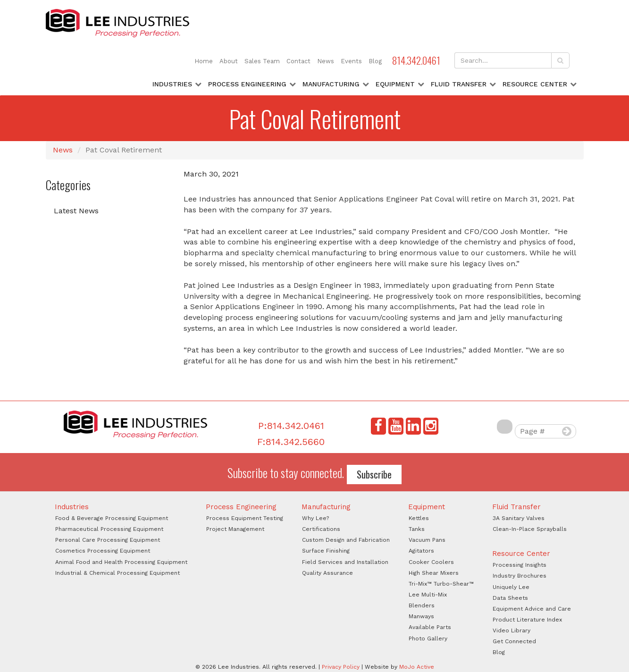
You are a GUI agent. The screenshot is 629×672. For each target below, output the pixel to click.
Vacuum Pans (427, 540)
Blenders (422, 605)
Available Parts (430, 627)
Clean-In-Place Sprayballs (530, 529)
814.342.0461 (416, 60)
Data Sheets (510, 598)
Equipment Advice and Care (532, 609)
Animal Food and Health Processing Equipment (121, 562)
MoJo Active (417, 667)
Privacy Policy (341, 667)
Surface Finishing (326, 551)
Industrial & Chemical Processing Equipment (117, 573)
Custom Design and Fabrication (346, 540)
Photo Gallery (428, 638)
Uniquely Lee (511, 587)
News (326, 61)
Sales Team (262, 61)
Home (204, 61)
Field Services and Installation (345, 562)
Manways (421, 616)
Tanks (417, 529)
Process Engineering (247, 84)
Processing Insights (520, 565)
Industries (172, 84)
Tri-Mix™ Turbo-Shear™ (441, 584)
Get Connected (514, 641)
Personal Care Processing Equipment (108, 540)
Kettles (419, 518)
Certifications (321, 529)
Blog (375, 61)
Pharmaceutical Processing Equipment (109, 529)
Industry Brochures (520, 576)
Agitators (421, 551)
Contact (298, 61)
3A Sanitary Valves (519, 518)
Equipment (395, 84)
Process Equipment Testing (245, 518)
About (229, 61)
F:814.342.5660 (291, 442)
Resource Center (535, 84)
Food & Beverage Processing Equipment (112, 518)
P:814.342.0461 (291, 426)
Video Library (512, 630)
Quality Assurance (327, 573)
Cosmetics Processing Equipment (103, 551)
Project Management (235, 529)
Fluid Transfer (459, 84)
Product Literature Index (527, 620)
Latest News (76, 211)
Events (351, 61)
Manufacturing (331, 84)
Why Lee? (315, 518)
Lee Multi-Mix (428, 595)
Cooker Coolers (431, 562)
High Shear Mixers (434, 573)
